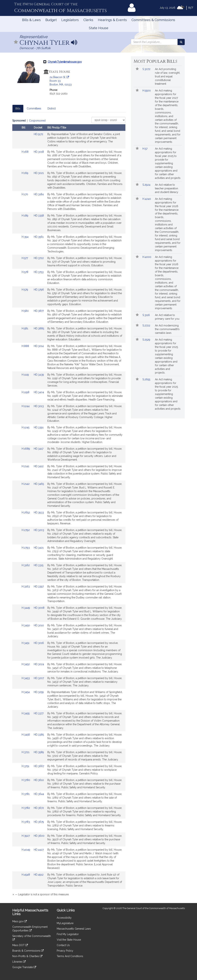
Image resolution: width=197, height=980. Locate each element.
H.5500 (147, 91)
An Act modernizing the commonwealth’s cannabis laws (167, 329)
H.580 (26, 311)
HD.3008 (39, 608)
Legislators (70, 20)
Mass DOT (20, 945)
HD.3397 (39, 586)
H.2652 (26, 512)
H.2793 (26, 548)
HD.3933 (39, 512)
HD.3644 (39, 794)
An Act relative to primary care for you (167, 317)
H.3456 (26, 735)
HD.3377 (39, 713)
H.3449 (26, 608)
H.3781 (26, 794)
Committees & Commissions (153, 20)
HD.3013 (39, 406)
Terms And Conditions (70, 956)
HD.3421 (39, 548)
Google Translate (24, 967)
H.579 (25, 290)
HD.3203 (39, 530)
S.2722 (147, 326)
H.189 (25, 216)
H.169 (25, 173)
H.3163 (26, 586)
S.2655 (147, 379)
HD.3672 (39, 808)
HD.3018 (39, 152)
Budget (51, 20)
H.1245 (26, 427)
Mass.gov (20, 921)
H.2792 (26, 530)
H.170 (25, 194)
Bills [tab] (18, 109)
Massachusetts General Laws (74, 929)
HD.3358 (39, 216)
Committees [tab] (34, 109)
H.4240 (147, 199)
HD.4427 (39, 850)
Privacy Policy (65, 951)
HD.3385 (39, 735)
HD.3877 (39, 311)
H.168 (25, 152)
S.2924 (147, 185)
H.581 (25, 328)
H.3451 (26, 643)
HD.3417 (39, 449)
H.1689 (26, 449)
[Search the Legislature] (181, 42)
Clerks (88, 20)
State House (99, 28)
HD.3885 (39, 328)
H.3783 (26, 822)
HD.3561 (39, 237)
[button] (16, 42)
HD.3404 (39, 392)
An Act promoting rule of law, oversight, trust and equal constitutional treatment (168, 76)
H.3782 (26, 808)
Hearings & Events (112, 20)
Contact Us (63, 945)
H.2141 (26, 466)
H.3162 (26, 565)
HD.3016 (39, 643)
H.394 (25, 237)
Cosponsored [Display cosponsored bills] (37, 121)
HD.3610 (39, 780)
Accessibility (64, 918)
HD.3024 (39, 664)
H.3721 (26, 752)
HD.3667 (39, 766)
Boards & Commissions (28, 951)
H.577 (25, 258)
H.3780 (26, 780)
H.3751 (26, 766)
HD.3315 (39, 565)
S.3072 (147, 69)
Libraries (19, 962)
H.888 (26, 346)
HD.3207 (39, 678)
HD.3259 (39, 692)
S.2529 (147, 340)
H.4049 (26, 850)
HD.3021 (39, 173)
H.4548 (26, 875)
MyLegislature (65, 923)
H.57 (145, 149)
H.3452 (26, 664)
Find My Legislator (68, 934)
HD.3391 (39, 427)
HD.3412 (39, 466)
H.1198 (26, 392)
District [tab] (52, 109)
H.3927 (26, 836)
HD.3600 (39, 836)
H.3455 (26, 713)
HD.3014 (39, 346)
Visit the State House (69, 940)
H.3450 (26, 625)
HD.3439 (39, 375)
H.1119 (26, 375)
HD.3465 (39, 484)
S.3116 (147, 315)
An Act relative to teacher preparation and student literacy (167, 188)
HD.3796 (39, 290)
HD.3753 (39, 272)
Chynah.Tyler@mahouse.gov (65, 62)
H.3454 (26, 692)
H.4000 (147, 257)
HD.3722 (39, 258)
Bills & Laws (31, 20)
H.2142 (26, 484)
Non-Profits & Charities (27, 956)
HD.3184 (39, 194)
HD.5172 (38, 134)
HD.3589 (39, 752)
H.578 (25, 272)
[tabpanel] (69, 508)
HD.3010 (39, 625)
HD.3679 (39, 822)
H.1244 (26, 406)
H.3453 (26, 678)
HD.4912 (39, 875)
